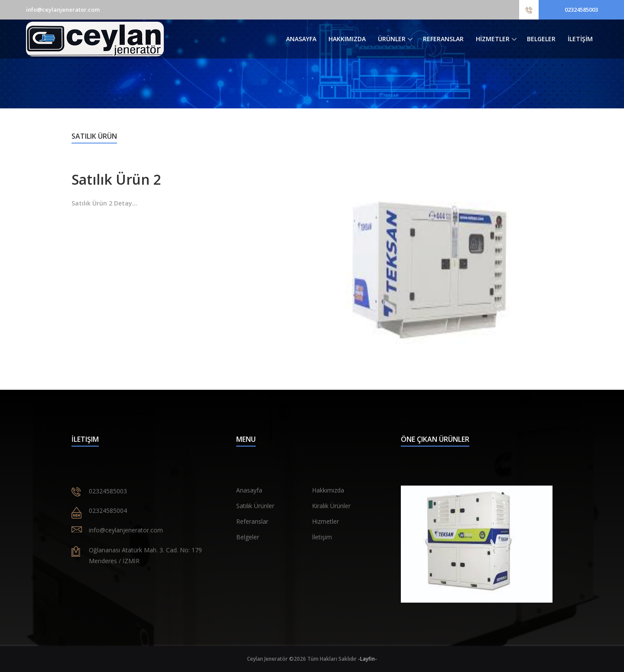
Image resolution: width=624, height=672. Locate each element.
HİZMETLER (493, 39)
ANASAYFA (301, 39)
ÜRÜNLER (392, 39)
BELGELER (541, 39)
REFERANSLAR (443, 39)
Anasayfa (249, 490)
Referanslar (252, 521)
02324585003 (581, 10)
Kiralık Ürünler (331, 506)
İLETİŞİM (580, 39)
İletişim (322, 537)
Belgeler (248, 537)
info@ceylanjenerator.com (63, 10)
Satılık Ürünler (255, 506)
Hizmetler (325, 521)
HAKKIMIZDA (347, 39)
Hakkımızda (328, 490)
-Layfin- (367, 659)
